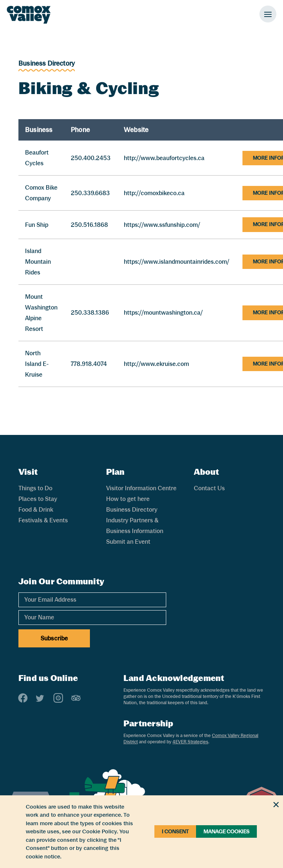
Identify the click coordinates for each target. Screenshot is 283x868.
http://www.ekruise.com (156, 364)
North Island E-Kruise (37, 364)
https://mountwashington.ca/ (163, 313)
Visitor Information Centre (141, 488)
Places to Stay (38, 499)
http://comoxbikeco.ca (154, 193)
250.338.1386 (90, 313)
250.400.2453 (91, 158)
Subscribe (54, 638)
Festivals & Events (43, 520)
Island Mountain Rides (38, 262)
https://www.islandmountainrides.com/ (177, 262)
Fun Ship (37, 225)
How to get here (128, 499)
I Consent (175, 831)
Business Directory (47, 63)
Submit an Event (128, 542)
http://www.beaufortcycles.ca (164, 158)
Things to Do (35, 488)
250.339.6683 (90, 193)
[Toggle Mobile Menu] (268, 14)
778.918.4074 (89, 364)
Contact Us (209, 488)
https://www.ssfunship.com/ (162, 225)
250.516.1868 (89, 225)
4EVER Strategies (190, 742)
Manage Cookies (226, 831)
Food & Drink (36, 510)
